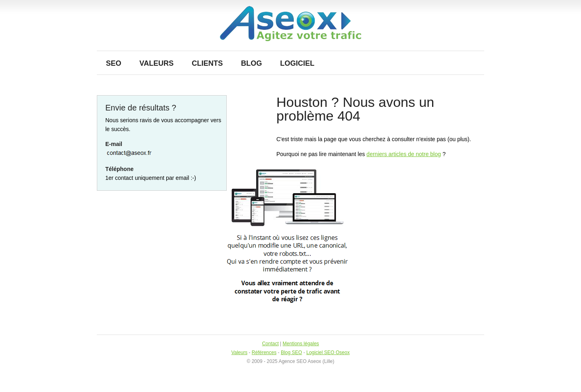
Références (264, 352)
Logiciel (297, 63)
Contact (270, 344)
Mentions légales (301, 344)
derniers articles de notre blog (403, 154)
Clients (207, 63)
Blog (251, 63)
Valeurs (157, 63)
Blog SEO (292, 352)
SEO (114, 63)
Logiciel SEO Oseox (328, 352)
